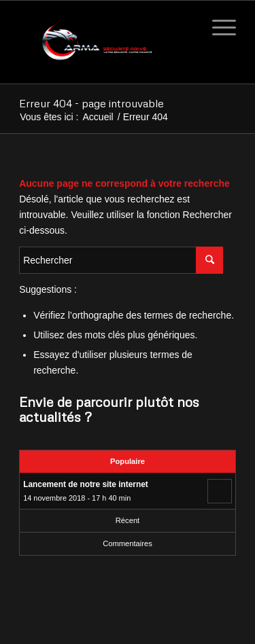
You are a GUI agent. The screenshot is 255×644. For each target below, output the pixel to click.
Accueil (98, 117)
